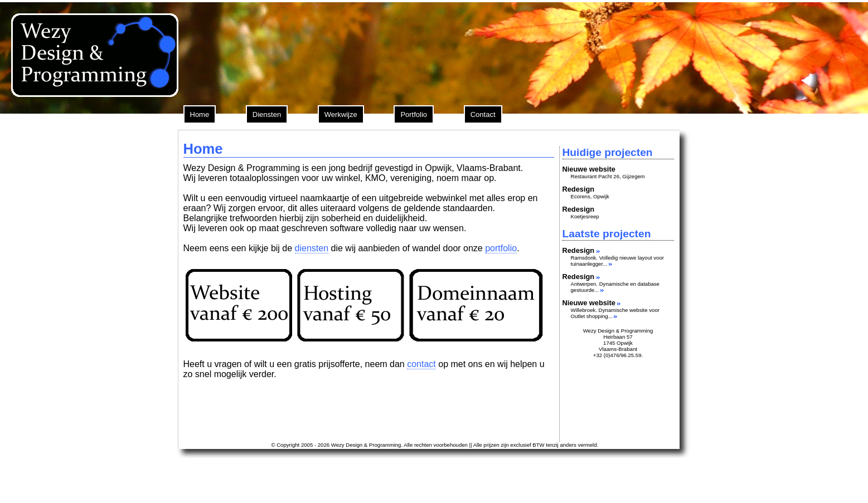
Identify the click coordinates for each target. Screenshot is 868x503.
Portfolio (414, 114)
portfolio (501, 248)
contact (421, 364)
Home (200, 114)
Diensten (267, 114)
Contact (483, 114)
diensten (312, 248)
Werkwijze (341, 114)
